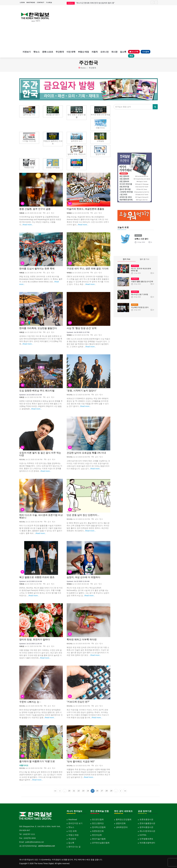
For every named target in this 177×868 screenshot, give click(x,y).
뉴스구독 (134, 52)
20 (69, 791)
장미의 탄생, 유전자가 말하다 (35, 640)
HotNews (135, 266)
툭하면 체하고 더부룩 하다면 (82, 640)
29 (111, 791)
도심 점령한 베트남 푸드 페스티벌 (37, 391)
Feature (135, 305)
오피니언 (104, 52)
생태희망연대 (122, 827)
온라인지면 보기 (75, 823)
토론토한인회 (98, 831)
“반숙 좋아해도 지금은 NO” (81, 762)
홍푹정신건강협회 (124, 819)
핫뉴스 (37, 52)
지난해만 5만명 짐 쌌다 (140, 307)
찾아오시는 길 (74, 847)
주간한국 (60, 52)
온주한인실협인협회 (101, 843)
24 (88, 791)
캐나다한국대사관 (147, 831)
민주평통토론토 (146, 839)
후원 (131, 56)
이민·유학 (71, 52)
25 (93, 791)
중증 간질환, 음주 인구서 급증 (35, 209)
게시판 (114, 52)
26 (97, 791)
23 (83, 791)
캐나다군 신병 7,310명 (140, 294)
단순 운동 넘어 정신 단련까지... (83, 515)
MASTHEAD (31, 2)
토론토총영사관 (146, 819)
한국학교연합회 (99, 827)
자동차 (95, 52)
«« (55, 791)
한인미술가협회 (99, 839)
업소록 (123, 52)
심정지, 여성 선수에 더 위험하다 (83, 577)
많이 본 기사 (145, 259)
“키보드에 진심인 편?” (78, 702)
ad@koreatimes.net (47, 846)
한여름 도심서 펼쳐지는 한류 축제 (37, 269)
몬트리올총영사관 (147, 823)
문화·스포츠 (48, 52)
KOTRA (143, 835)
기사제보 (49, 2)
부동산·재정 (83, 52)
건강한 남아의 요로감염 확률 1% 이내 (86, 453)
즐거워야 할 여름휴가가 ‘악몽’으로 (37, 762)
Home (83, 68)
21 (74, 791)
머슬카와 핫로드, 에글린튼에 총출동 (85, 209)
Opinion (138, 235)
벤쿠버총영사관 (146, 827)
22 (79, 791)
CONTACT (41, 2)
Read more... (28, 225)
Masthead (73, 819)
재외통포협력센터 (147, 843)
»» (125, 791)
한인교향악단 (98, 823)
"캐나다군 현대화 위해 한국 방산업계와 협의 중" (95, 3)
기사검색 (146, 52)
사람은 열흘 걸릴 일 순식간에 (142, 281)
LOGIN (22, 2)
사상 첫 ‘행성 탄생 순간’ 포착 (82, 328)
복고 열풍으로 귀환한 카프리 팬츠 (37, 577)
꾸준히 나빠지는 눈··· (30, 702)
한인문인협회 (98, 819)
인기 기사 (127, 259)
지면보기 (27, 52)
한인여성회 (97, 835)
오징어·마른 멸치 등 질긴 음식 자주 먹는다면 (40, 454)
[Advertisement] (106, 27)
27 (102, 791)
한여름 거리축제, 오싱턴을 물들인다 (38, 328)
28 (107, 791)
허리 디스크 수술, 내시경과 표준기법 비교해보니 (41, 516)
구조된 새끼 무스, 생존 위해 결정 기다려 (88, 269)
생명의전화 (121, 823)
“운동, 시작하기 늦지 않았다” (82, 391)
